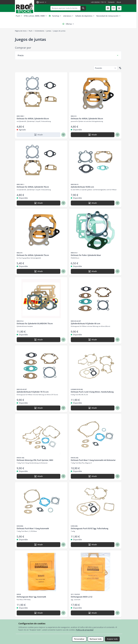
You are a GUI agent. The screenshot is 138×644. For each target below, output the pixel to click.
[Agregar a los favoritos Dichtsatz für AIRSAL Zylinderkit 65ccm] (63, 135)
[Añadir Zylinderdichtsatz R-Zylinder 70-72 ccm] (39, 408)
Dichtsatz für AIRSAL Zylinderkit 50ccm (87, 119)
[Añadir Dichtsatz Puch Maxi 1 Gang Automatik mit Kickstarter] (93, 476)
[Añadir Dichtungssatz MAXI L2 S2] (93, 613)
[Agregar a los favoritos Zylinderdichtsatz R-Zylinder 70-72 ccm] (63, 408)
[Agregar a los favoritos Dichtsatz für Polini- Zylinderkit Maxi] (117, 271)
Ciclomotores (39, 31)
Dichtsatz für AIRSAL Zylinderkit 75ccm (33, 255)
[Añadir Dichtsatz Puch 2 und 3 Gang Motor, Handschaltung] (93, 408)
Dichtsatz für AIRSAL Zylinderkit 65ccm (33, 119)
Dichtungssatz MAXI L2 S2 (82, 597)
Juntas (49, 31)
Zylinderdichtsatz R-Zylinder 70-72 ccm (33, 392)
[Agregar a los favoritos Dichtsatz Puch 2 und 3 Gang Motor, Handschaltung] (117, 408)
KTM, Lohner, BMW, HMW (35, 16)
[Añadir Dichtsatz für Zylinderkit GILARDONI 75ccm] (39, 340)
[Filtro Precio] (68, 55)
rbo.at (119, 2)
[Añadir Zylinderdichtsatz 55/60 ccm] (93, 203)
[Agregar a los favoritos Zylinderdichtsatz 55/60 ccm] (117, 203)
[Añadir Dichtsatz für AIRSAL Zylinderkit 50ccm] (93, 135)
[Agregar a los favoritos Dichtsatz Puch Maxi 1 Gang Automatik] (63, 545)
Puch (19, 16)
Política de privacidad (85, 630)
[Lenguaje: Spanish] (41, 2)
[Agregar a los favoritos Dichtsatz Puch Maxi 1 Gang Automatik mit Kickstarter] (117, 476)
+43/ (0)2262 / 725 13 (98, 2)
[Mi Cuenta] (108, 8)
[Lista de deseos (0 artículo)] (114, 8)
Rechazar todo (96, 639)
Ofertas (68, 24)
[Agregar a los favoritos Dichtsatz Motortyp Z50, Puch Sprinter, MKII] (63, 476)
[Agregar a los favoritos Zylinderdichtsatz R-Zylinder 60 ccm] (117, 340)
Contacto (111, 2)
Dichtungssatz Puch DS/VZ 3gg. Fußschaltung (90, 528)
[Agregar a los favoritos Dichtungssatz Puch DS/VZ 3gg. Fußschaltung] (117, 545)
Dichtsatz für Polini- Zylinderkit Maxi (86, 255)
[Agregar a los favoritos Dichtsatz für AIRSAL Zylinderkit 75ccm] (63, 271)
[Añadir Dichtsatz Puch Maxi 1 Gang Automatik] (39, 545)
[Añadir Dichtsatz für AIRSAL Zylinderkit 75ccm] (39, 271)
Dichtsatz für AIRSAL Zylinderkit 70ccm (33, 187)
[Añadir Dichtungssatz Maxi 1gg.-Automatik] (39, 613)
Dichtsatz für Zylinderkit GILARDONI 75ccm (35, 324)
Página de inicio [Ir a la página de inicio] (21, 31)
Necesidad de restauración (108, 16)
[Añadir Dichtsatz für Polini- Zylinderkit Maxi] (93, 271)
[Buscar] (83, 8)
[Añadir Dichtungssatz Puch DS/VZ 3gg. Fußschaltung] (93, 545)
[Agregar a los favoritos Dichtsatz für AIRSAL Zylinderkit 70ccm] (63, 203)
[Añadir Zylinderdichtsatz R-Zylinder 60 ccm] (93, 340)
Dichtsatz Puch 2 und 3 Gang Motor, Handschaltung (92, 392)
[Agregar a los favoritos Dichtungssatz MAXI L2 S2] (117, 613)
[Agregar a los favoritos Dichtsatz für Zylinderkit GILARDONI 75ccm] (63, 340)
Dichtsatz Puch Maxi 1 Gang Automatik (33, 528)
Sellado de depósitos (85, 16)
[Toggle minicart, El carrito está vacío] (119, 8)
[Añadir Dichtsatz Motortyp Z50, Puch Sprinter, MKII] (39, 476)
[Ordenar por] (106, 68)
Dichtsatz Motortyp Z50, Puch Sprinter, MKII (35, 460)
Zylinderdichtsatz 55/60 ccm (82, 187)
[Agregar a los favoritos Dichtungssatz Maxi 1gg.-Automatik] (63, 613)
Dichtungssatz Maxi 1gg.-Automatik (31, 597)
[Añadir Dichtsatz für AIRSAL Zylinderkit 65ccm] (39, 135)
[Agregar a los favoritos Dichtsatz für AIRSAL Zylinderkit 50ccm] (117, 135)
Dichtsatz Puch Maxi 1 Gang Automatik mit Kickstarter (93, 460)
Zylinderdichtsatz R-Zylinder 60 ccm (85, 324)
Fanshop (55, 16)
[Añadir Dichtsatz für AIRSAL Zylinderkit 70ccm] (39, 203)
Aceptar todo (112, 639)
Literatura (68, 16)
